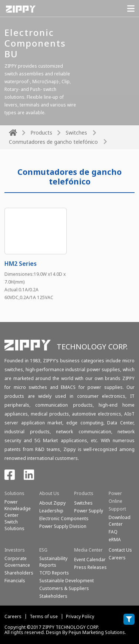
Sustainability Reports (53, 562)
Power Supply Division (63, 526)
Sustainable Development (67, 581)
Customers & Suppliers (64, 588)
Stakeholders (53, 596)
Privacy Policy (80, 616)
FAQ (113, 532)
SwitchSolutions (14, 525)
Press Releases (90, 567)
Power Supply (89, 511)
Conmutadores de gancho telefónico (53, 142)
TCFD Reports (54, 573)
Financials (15, 581)
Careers (13, 616)
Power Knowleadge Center (18, 509)
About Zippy (52, 503)
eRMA (115, 540)
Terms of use (44, 616)
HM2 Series (21, 264)
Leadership (51, 511)
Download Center (120, 521)
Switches (76, 133)
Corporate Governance (17, 562)
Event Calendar (90, 560)
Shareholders (19, 573)
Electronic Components (64, 518)
